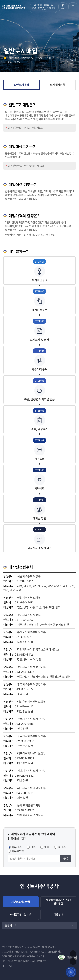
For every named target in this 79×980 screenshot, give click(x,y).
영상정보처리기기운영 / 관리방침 (58, 902)
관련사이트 (11, 925)
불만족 (62, 847)
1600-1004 (20, 952)
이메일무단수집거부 (21, 915)
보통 (47, 847)
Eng (63, 8)
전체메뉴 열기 (73, 7)
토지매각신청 (58, 85)
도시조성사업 (27, 58)
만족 (33, 847)
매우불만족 (18, 851)
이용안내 (58, 915)
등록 (66, 858)
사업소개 (12, 58)
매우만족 (17, 847)
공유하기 (71, 59)
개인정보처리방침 (21, 902)
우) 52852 (8, 947)
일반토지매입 (44, 58)
